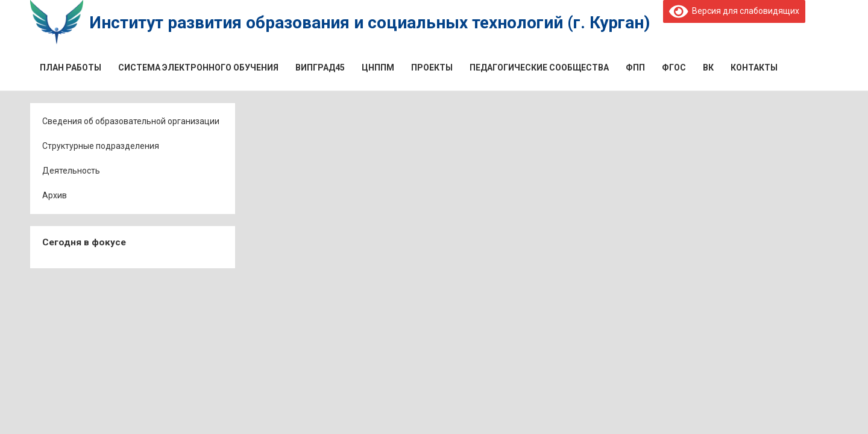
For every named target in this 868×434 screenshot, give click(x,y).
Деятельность (71, 171)
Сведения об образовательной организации (131, 121)
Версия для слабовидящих (734, 11)
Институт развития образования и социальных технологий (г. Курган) (370, 23)
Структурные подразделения (101, 146)
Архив (55, 195)
